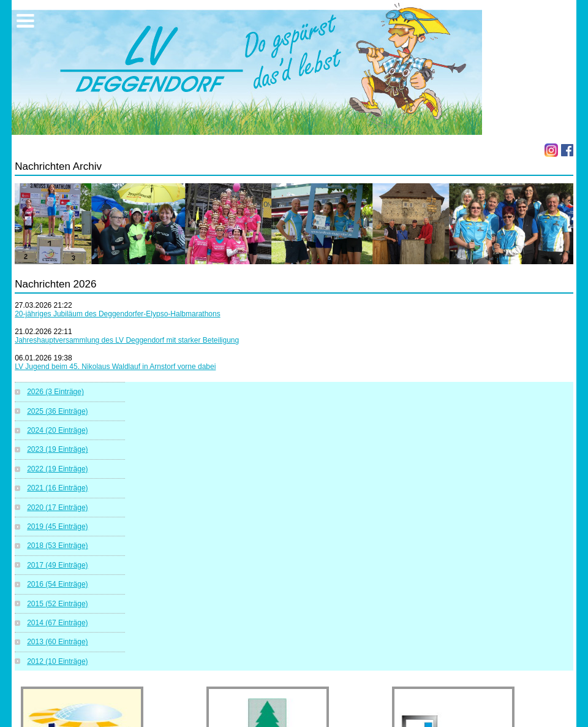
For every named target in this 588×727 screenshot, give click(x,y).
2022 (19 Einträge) (57, 469)
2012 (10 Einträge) (57, 661)
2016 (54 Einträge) (57, 584)
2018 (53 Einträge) (57, 546)
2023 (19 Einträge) (57, 449)
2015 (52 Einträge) (57, 604)
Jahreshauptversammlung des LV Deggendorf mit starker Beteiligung (127, 340)
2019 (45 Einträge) (57, 527)
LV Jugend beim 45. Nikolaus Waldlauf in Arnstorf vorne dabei (115, 367)
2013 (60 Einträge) (57, 642)
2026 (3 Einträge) (55, 392)
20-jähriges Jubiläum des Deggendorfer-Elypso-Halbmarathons (118, 314)
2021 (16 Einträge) (57, 488)
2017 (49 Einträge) (57, 565)
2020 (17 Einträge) (57, 508)
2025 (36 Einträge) (57, 411)
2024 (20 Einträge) (57, 430)
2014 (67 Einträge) (57, 623)
